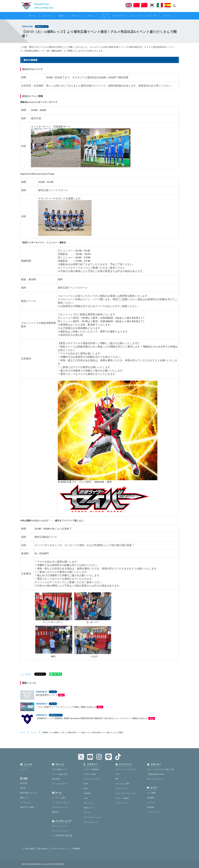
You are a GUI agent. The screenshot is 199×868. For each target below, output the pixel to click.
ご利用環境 (76, 849)
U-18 (86, 784)
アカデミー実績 (90, 774)
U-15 (86, 788)
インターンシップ (154, 812)
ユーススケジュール (91, 779)
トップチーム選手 (59, 798)
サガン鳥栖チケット (60, 769)
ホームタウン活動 (122, 784)
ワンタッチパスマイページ (126, 793)
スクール (87, 812)
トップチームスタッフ (60, 802)
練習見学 (55, 812)
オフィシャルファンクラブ (126, 769)
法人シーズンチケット (156, 779)
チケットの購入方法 (60, 774)
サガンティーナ (121, 788)
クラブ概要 (151, 793)
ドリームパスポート (60, 784)
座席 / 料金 (56, 779)
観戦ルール (24, 798)
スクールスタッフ (90, 822)
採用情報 (150, 807)
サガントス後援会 (122, 798)
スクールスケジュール (92, 817)
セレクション (89, 803)
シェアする (26, 674)
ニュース (33, 732)
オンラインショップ (60, 826)
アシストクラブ (121, 803)
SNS (117, 779)
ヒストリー (151, 802)
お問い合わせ (42, 849)
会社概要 (150, 798)
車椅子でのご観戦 (27, 807)
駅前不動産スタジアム (29, 793)
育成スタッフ (89, 808)
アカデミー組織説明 (91, 769)
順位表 (23, 788)
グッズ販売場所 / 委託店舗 (62, 835)
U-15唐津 (87, 793)
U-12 (86, 798)
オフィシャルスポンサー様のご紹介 (161, 769)
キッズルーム (25, 802)
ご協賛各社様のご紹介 (156, 774)
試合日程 (24, 783)
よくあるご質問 (28, 849)
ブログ (118, 774)
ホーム (23, 732)
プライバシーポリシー (59, 849)
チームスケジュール (60, 807)
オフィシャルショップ (60, 831)
